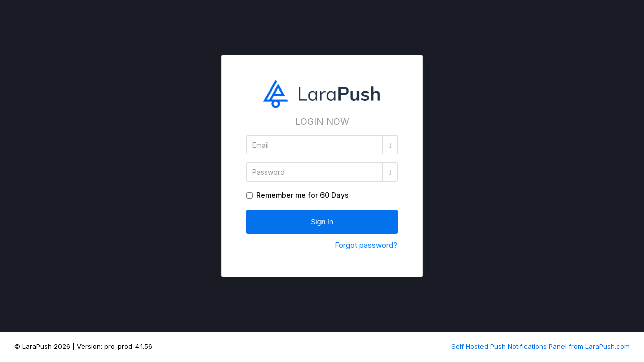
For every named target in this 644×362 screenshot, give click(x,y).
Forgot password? (366, 245)
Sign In (322, 222)
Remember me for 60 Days (302, 195)
